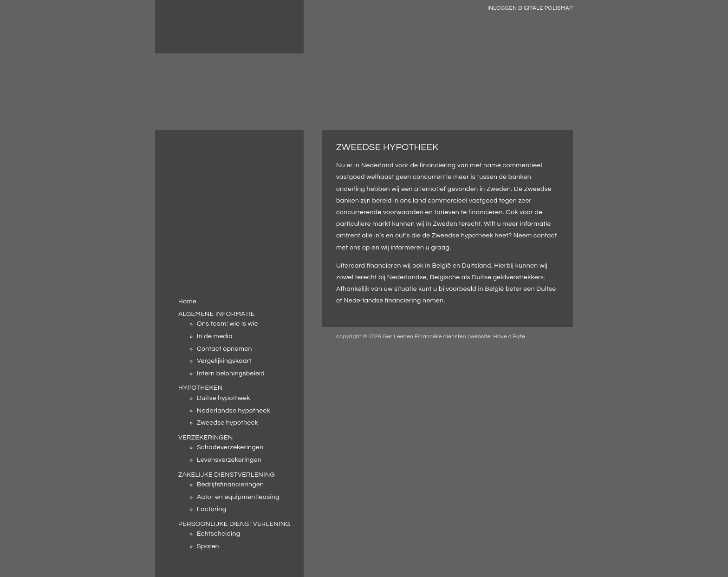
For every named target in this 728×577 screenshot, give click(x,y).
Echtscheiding (219, 534)
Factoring (212, 509)
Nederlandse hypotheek (234, 411)
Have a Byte (509, 337)
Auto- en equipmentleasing (238, 497)
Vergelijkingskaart (224, 361)
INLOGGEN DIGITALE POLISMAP (530, 8)
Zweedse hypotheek (227, 423)
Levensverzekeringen (229, 460)
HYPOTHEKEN (200, 388)
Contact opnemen (224, 349)
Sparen (208, 546)
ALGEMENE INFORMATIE (217, 314)
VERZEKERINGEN (206, 438)
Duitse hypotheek (224, 398)
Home (187, 302)
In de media (215, 336)
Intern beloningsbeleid (231, 374)
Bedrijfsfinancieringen (230, 485)
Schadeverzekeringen (230, 447)
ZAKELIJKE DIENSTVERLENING (227, 475)
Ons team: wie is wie (227, 324)
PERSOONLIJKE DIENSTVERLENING (234, 524)
